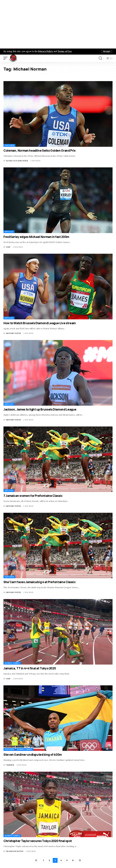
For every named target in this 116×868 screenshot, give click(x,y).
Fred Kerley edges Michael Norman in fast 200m (36, 237)
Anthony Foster (14, 333)
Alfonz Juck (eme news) (17, 161)
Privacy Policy (46, 51)
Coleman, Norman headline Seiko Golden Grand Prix (40, 151)
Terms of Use (65, 51)
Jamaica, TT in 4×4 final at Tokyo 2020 (30, 668)
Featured (9, 145)
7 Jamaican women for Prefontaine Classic (33, 496)
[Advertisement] (58, 24)
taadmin (10, 765)
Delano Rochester (15, 851)
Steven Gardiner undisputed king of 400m (33, 755)
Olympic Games (12, 663)
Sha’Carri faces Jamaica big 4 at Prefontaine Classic (40, 582)
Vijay (8, 247)
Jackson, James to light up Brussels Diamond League (40, 409)
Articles (9, 232)
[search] (100, 58)
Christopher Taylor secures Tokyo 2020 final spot (38, 841)
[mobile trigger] (6, 58)
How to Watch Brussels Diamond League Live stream (40, 323)
